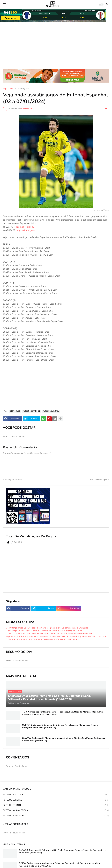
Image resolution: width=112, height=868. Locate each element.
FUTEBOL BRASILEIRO (56, 795)
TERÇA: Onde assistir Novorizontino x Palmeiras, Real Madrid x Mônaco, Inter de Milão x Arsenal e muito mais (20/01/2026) (63, 713)
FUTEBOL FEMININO (56, 805)
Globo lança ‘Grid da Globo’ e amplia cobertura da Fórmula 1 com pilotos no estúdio (44, 631)
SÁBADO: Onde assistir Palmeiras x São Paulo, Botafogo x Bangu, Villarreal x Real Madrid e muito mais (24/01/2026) (62, 852)
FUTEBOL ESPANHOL (31, 411)
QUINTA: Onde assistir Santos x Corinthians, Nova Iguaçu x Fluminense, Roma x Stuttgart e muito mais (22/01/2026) (60, 726)
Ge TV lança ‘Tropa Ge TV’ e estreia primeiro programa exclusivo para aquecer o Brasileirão (47, 628)
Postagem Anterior (13, 480)
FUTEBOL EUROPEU (51, 411)
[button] (4, 4)
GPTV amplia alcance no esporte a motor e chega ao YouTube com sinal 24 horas (43, 639)
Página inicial (9, 89)
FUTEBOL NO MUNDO (56, 815)
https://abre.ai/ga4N (26, 230)
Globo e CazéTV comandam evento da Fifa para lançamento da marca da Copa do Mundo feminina (51, 634)
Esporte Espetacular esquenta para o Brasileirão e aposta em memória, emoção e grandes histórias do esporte (56, 636)
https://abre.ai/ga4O (25, 227)
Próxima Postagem (99, 480)
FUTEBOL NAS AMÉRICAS (56, 810)
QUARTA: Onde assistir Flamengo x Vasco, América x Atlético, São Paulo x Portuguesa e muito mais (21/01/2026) (64, 739)
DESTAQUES (23, 89)
